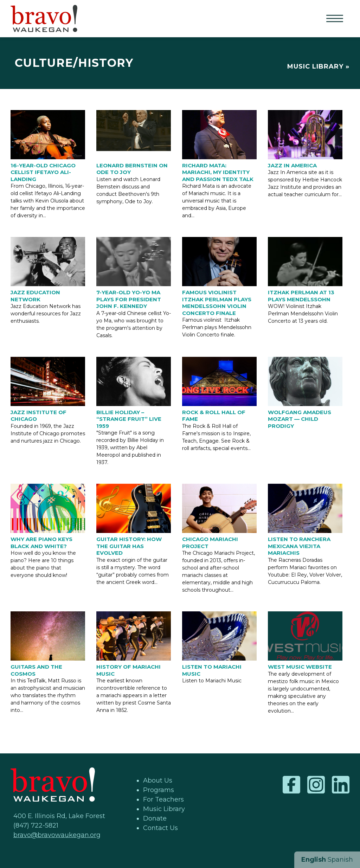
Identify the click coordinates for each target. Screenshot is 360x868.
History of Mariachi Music (128, 670)
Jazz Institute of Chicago (38, 416)
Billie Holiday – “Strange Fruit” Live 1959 (129, 419)
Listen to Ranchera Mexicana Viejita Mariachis (299, 546)
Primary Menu (335, 19)
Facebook (291, 785)
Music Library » (318, 66)
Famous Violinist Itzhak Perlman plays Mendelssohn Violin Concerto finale (217, 303)
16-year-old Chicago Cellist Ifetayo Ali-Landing (43, 172)
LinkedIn (341, 785)
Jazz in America (292, 165)
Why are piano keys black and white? (41, 543)
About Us (158, 780)
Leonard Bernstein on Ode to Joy (132, 169)
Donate (155, 818)
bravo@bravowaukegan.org (57, 835)
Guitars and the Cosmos (36, 670)
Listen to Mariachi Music (212, 670)
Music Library (164, 809)
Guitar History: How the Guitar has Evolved (129, 546)
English (314, 860)
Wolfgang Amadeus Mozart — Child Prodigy (300, 419)
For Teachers (163, 799)
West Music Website (300, 667)
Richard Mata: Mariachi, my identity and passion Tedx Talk (218, 172)
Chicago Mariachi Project (210, 543)
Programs (159, 790)
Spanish (340, 860)
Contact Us (160, 828)
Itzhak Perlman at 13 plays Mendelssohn (301, 296)
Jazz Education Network (35, 296)
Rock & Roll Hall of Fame (214, 416)
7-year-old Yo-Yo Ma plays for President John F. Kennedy (129, 299)
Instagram (316, 785)
